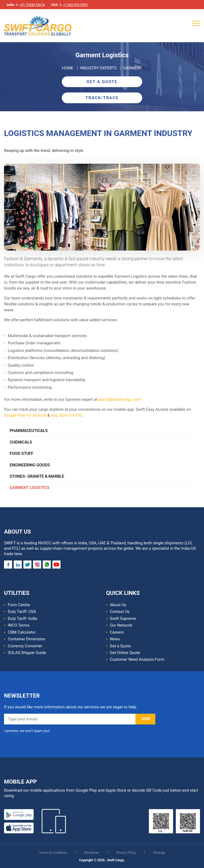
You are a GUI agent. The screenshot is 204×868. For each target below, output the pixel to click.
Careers (117, 632)
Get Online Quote (125, 653)
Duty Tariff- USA (22, 612)
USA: (69, 5)
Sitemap (159, 853)
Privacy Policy (127, 853)
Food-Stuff (22, 453)
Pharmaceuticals (29, 431)
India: (26, 5)
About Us (118, 605)
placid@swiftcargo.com (120, 399)
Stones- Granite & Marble (37, 476)
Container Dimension (26, 639)
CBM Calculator (22, 632)
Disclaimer (92, 853)
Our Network (121, 625)
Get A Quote (102, 82)
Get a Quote (121, 646)
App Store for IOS (67, 415)
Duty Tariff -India (22, 619)
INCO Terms (19, 625)
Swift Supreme (123, 619)
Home (68, 68)
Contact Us (120, 612)
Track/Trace (102, 98)
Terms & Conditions (53, 853)
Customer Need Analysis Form (137, 659)
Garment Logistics (30, 488)
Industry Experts (98, 68)
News (115, 639)
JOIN (145, 719)
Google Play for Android (25, 415)
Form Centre (19, 605)
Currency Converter (25, 646)
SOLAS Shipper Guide (27, 653)
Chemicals (21, 442)
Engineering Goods (30, 465)
